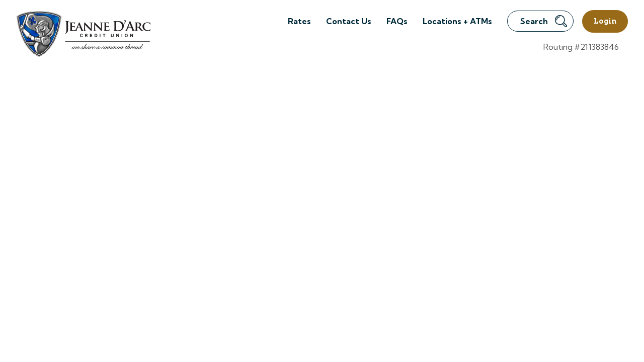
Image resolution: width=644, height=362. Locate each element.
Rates (299, 21)
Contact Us (349, 21)
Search (544, 21)
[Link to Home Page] (83, 35)
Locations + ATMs (457, 21)
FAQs (397, 21)
